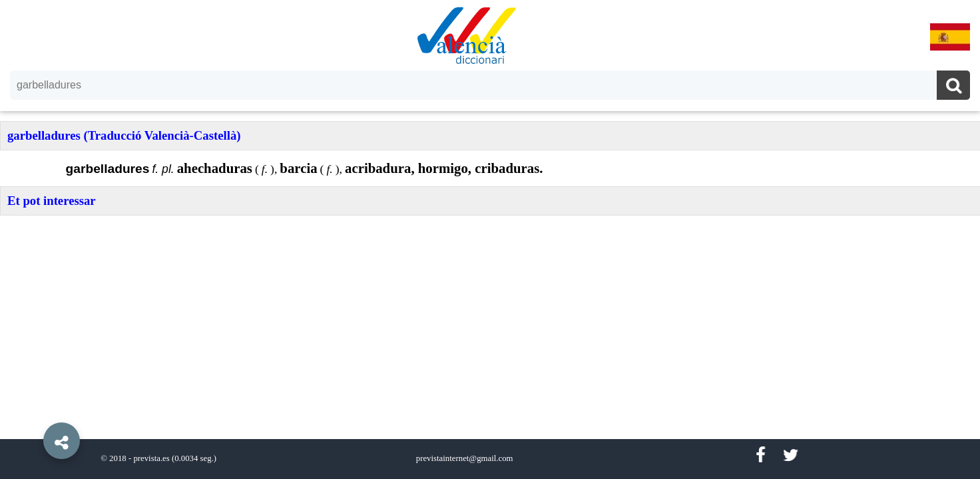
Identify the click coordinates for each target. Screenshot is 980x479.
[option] (490, 239)
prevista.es (151, 458)
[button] (33, 410)
